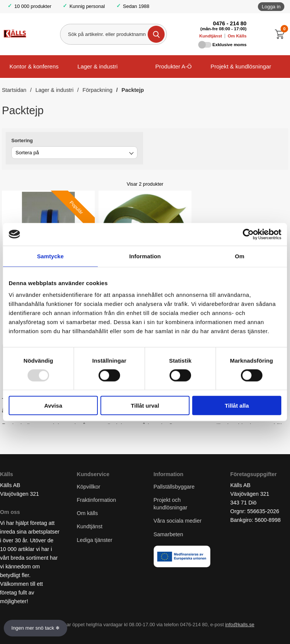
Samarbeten (169, 534)
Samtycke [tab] (50, 256)
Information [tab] (145, 256)
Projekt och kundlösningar (171, 504)
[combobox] (74, 153)
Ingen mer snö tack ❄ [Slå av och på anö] (35, 628)
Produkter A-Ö (173, 66)
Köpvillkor (88, 487)
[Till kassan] (282, 34)
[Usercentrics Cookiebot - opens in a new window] (248, 234)
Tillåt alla (237, 406)
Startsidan (14, 90)
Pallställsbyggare (174, 487)
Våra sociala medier (178, 521)
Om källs (87, 513)
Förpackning (98, 90)
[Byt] (131, 154)
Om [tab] (240, 256)
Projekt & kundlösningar (241, 66)
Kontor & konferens (34, 66)
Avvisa (53, 406)
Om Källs (237, 36)
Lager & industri (97, 66)
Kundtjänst (211, 36)
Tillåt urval (145, 406)
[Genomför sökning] (156, 34)
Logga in (271, 7)
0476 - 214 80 (230, 23)
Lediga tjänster (94, 540)
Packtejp (133, 90)
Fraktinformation (96, 500)
